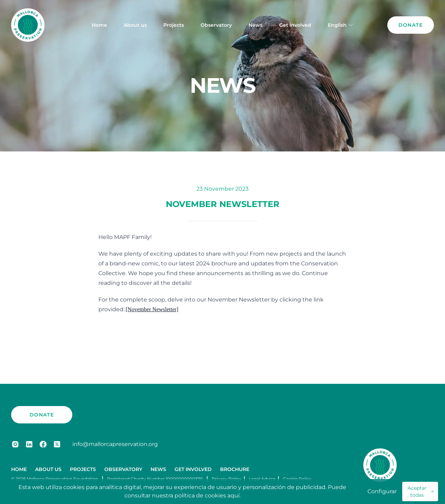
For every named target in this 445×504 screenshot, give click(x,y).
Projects (174, 25)
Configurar (382, 491)
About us (135, 25)
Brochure (235, 469)
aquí (233, 495)
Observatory (216, 25)
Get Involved (295, 25)
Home (99, 25)
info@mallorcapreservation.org (115, 444)
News (256, 25)
